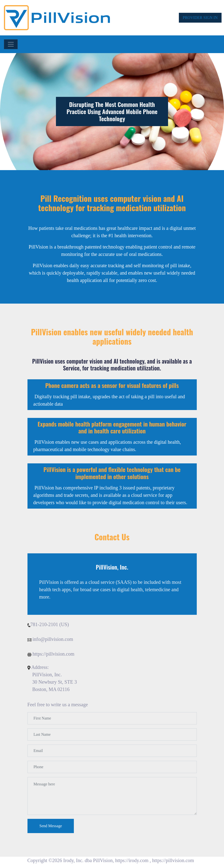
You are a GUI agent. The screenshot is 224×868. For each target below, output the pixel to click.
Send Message (51, 826)
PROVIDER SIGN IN (200, 18)
